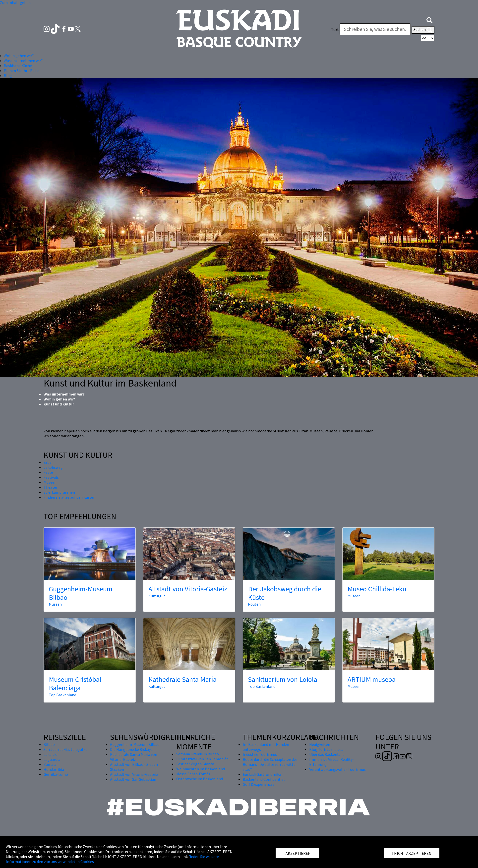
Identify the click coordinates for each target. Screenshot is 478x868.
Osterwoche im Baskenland (200, 779)
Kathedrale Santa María (182, 679)
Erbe (48, 462)
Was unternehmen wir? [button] (23, 61)
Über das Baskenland (327, 754)
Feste (48, 472)
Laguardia (52, 759)
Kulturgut (157, 596)
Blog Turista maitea (326, 749)
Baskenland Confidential (264, 779)
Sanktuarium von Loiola (283, 679)
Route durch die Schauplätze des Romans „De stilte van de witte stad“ (270, 764)
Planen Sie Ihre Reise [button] (22, 71)
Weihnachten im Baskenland (201, 769)
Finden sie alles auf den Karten (69, 497)
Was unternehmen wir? (64, 394)
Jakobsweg (53, 467)
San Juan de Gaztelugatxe (65, 749)
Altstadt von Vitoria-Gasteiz (188, 589)
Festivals (51, 477)
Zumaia (50, 764)
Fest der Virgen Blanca (195, 764)
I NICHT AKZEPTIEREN (412, 853)
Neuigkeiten (320, 744)
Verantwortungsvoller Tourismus (337, 769)
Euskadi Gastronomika (262, 774)
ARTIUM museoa (372, 679)
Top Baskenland (62, 695)
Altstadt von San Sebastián (133, 779)
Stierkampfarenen (59, 492)
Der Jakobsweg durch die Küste (285, 593)
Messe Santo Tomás (193, 774)
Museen (50, 482)
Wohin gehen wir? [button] (19, 56)
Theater (51, 487)
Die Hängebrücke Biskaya (131, 749)
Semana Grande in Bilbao (198, 754)
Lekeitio (51, 754)
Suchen (423, 30)
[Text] (375, 29)
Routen (254, 604)
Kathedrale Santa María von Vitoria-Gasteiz (134, 757)
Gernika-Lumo (56, 774)
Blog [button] (8, 76)
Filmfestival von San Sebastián (202, 759)
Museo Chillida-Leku (377, 589)
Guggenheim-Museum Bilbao (81, 593)
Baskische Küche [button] (18, 66)
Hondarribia (54, 769)
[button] (429, 19)
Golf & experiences (259, 784)
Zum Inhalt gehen (15, 2)
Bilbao (49, 744)
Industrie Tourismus (260, 754)
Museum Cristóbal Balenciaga (75, 684)
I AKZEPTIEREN (297, 853)
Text (335, 29)
